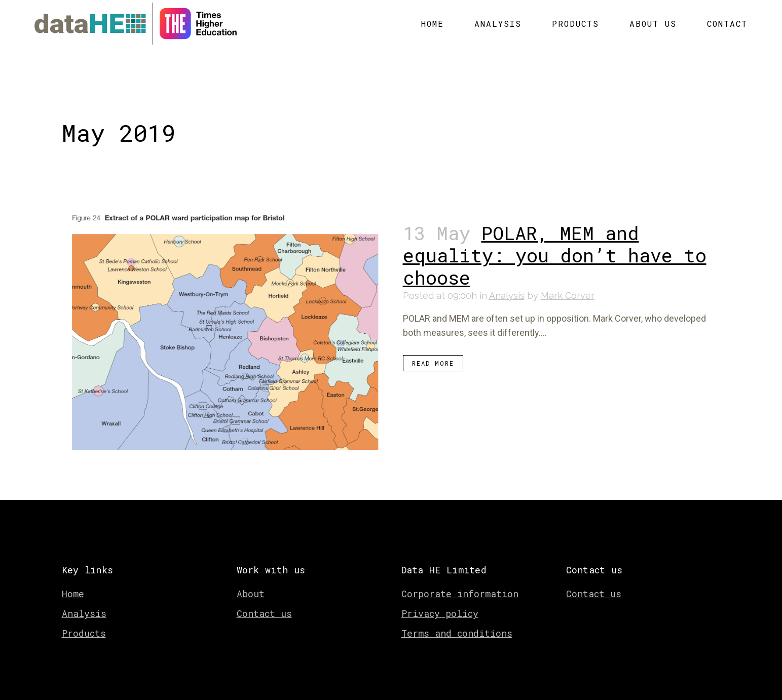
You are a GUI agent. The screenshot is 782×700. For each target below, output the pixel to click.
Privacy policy (440, 603)
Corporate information (460, 584)
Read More (433, 355)
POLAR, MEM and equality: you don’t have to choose (555, 247)
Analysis (507, 287)
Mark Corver (568, 287)
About (251, 584)
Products (84, 623)
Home (73, 584)
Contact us (264, 603)
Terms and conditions (457, 623)
